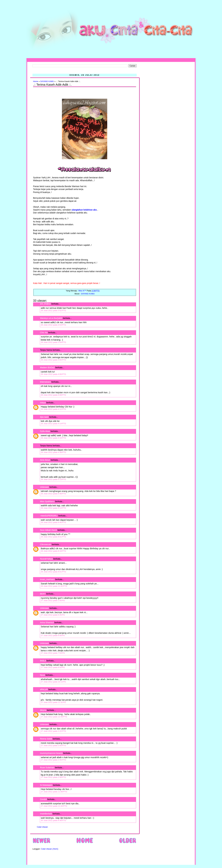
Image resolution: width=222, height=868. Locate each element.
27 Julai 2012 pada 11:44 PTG (54, 806)
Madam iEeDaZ (47, 367)
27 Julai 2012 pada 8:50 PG (53, 667)
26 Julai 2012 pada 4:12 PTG (53, 409)
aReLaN (44, 689)
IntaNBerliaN (46, 814)
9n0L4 (43, 661)
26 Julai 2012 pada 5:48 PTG (53, 494)
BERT (43, 594)
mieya (43, 403)
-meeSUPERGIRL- (49, 516)
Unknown (44, 487)
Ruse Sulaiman (47, 768)
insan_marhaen (47, 579)
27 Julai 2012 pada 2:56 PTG (53, 777)
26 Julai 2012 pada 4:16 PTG (53, 438)
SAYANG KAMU (47, 81)
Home (36, 81)
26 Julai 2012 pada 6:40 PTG (53, 522)
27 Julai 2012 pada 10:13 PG (53, 682)
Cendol (43, 799)
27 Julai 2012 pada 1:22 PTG (53, 731)
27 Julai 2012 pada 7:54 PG (53, 653)
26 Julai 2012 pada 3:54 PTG (53, 342)
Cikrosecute (46, 544)
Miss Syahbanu (47, 501)
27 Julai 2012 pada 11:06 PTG (54, 792)
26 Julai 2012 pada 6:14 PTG (53, 508)
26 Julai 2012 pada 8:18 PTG (53, 551)
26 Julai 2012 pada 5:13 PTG (53, 479)
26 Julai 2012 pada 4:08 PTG (53, 395)
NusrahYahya (46, 559)
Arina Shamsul (47, 623)
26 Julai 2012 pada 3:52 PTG (53, 310)
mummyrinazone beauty (51, 753)
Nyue (43, 675)
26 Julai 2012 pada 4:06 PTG (53, 374)
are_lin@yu (45, 304)
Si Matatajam (46, 785)
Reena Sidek (46, 739)
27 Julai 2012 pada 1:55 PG (53, 600)
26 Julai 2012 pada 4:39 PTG (53, 452)
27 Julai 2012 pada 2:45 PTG (53, 760)
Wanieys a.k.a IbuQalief (51, 318)
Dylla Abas (45, 431)
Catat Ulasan (42, 827)
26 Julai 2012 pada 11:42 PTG (54, 586)
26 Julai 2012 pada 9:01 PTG (53, 572)
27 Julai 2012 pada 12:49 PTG (54, 717)
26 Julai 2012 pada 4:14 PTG (53, 424)
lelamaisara (45, 382)
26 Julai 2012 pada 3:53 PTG (53, 325)
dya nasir (44, 417)
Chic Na (44, 333)
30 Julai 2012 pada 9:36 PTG (53, 820)
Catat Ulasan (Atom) (50, 849)
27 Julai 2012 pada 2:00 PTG (53, 745)
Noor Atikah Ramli (48, 530)
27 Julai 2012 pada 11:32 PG (53, 702)
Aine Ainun (45, 460)
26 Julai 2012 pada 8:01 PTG (53, 537)
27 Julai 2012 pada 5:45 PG (53, 615)
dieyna (43, 710)
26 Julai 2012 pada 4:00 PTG (53, 360)
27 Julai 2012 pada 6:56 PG (53, 635)
